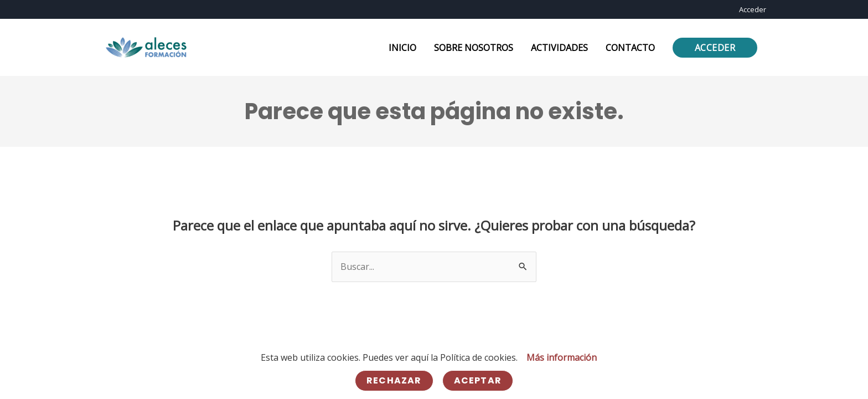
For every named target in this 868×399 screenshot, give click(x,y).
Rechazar (394, 380)
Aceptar (478, 380)
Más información (562, 357)
